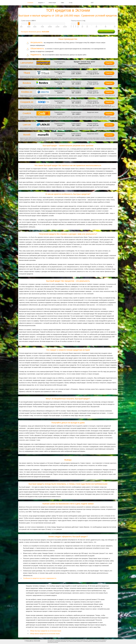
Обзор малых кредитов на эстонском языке (45, 634)
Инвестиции (52, 3)
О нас (71, 3)
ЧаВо (62, 3)
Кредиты (41, 3)
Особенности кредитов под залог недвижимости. (40, 578)
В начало (30, 3)
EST (92, 3)
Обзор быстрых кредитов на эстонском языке (46, 631)
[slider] (29, 23)
